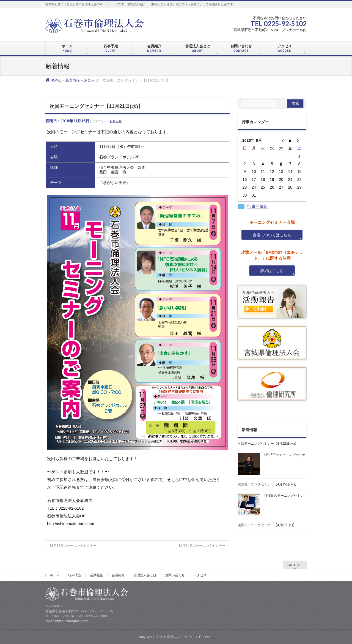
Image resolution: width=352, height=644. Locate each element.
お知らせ (116, 121)
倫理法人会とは (145, 575)
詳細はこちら (272, 271)
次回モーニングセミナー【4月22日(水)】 (268, 444)
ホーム (55, 575)
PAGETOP (295, 565)
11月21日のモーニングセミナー (204, 546)
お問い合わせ (175, 575)
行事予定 (75, 575)
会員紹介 (118, 575)
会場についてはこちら (272, 235)
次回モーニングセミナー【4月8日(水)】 (267, 525)
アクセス (200, 575)
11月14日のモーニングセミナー (71, 546)
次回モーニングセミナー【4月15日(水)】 (268, 484)
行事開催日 (258, 206)
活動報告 (97, 575)
